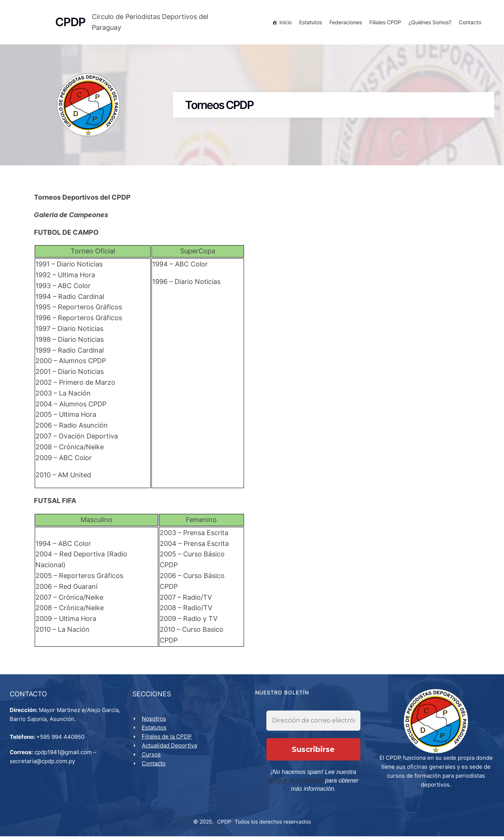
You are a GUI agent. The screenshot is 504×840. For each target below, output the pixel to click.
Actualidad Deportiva (171, 750)
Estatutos (309, 23)
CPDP (224, 826)
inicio (284, 23)
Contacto (469, 23)
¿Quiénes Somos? (428, 23)
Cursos (153, 758)
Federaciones (344, 23)
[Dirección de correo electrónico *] (314, 726)
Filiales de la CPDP (168, 741)
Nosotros (155, 723)
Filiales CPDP (384, 23)
